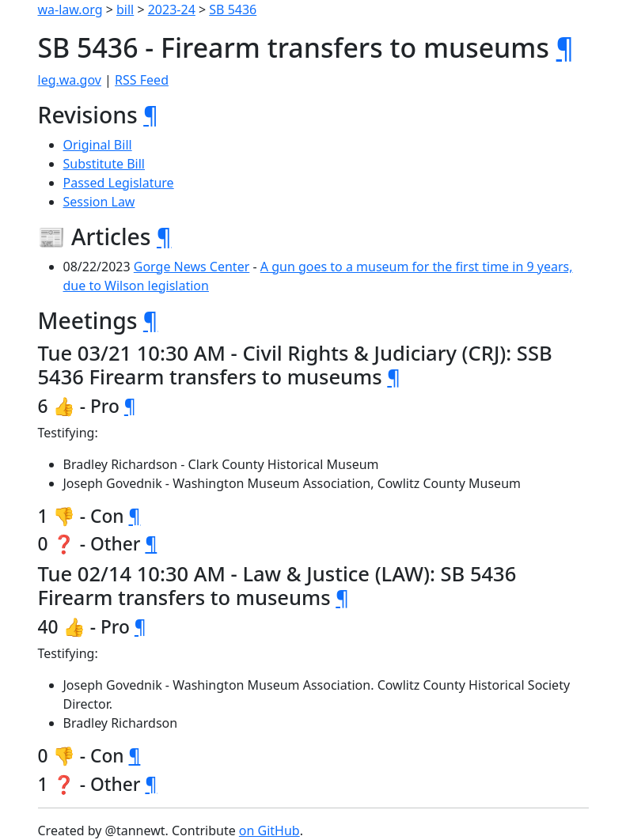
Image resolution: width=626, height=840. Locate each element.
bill (125, 9)
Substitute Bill (104, 164)
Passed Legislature (119, 183)
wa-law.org (70, 9)
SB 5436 (233, 9)
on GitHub (269, 831)
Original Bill (98, 145)
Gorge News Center (192, 267)
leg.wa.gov (70, 80)
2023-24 (172, 9)
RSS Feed (142, 80)
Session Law (99, 202)
